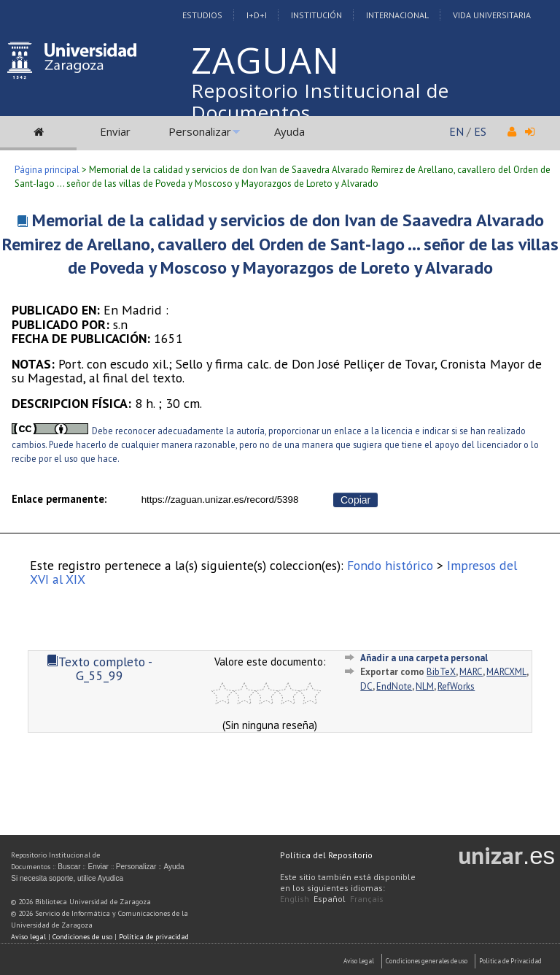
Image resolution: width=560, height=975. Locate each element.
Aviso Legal (359, 961)
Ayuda (289, 131)
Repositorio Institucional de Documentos (320, 101)
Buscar (69, 867)
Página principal (47, 170)
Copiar (355, 500)
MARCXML (506, 672)
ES (480, 131)
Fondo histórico (390, 565)
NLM (425, 686)
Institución (316, 15)
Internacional (397, 15)
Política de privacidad (154, 937)
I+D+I (257, 15)
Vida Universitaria (492, 15)
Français (367, 899)
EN (456, 131)
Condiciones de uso (82, 937)
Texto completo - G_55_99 (100, 668)
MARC (471, 672)
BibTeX (441, 672)
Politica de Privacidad (510, 961)
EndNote (394, 686)
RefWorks (456, 686)
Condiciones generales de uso (427, 961)
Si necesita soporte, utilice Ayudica (67, 878)
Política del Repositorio (326, 855)
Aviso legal (28, 937)
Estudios (202, 15)
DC (366, 686)
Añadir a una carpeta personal (424, 658)
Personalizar (200, 131)
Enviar (115, 131)
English (295, 899)
